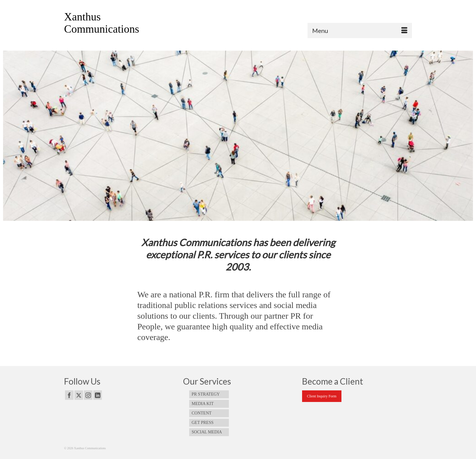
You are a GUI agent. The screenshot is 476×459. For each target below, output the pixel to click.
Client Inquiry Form (322, 396)
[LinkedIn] (98, 395)
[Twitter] (79, 395)
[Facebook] (69, 395)
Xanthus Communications (102, 23)
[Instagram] (88, 395)
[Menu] (360, 30)
